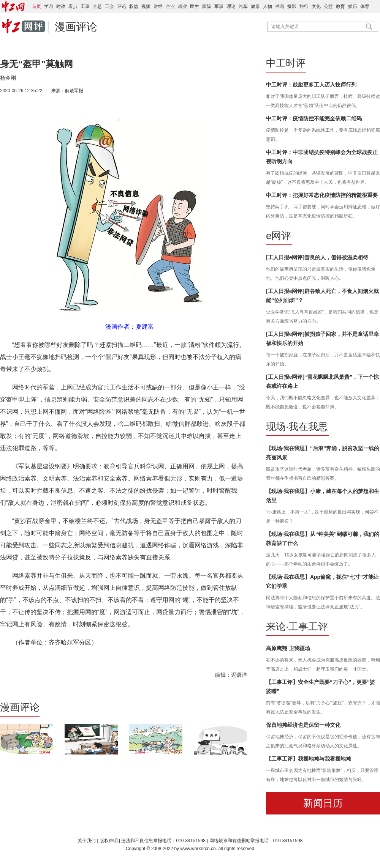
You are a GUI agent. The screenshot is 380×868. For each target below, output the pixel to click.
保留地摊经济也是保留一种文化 (303, 725)
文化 (316, 6)
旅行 (304, 6)
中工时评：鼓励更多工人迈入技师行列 (311, 85)
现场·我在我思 (297, 427)
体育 (365, 6)
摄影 (292, 6)
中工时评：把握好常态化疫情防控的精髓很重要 (322, 195)
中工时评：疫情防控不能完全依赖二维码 (314, 118)
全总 (97, 6)
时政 (61, 6)
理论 (231, 6)
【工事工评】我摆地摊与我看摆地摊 (309, 759)
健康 (255, 6)
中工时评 (286, 63)
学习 (49, 6)
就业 (182, 6)
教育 (340, 6)
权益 (134, 6)
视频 (146, 6)
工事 (85, 6)
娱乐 (353, 6)
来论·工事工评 (297, 627)
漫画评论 (76, 27)
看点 (73, 6)
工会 (109, 6)
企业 (170, 6)
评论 (122, 6)
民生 (195, 6)
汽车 (243, 6)
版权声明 (109, 841)
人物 (268, 6)
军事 (219, 6)
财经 (158, 6)
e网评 (279, 236)
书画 (280, 6)
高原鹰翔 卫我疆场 (288, 648)
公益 (328, 6)
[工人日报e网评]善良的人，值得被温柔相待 (317, 257)
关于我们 (87, 841)
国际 (207, 6)
